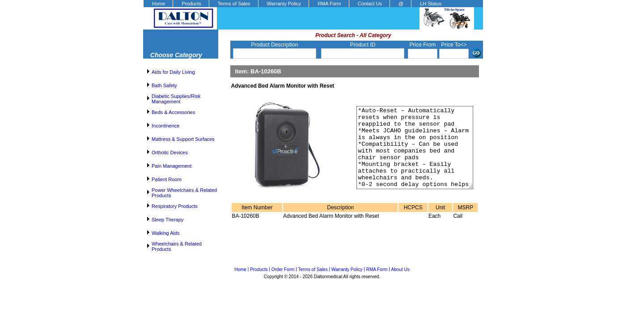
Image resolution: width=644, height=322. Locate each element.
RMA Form (329, 4)
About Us (400, 269)
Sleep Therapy (167, 220)
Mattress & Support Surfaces (183, 139)
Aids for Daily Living (173, 72)
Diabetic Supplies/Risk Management (176, 99)
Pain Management (172, 166)
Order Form (283, 269)
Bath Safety (164, 85)
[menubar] (296, 4)
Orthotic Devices (170, 153)
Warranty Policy (284, 4)
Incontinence (165, 126)
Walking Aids (166, 233)
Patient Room (167, 179)
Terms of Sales (234, 4)
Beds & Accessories (173, 112)
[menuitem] (158, 4)
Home (159, 4)
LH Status (431, 4)
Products (191, 4)
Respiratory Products (175, 206)
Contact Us (370, 4)
